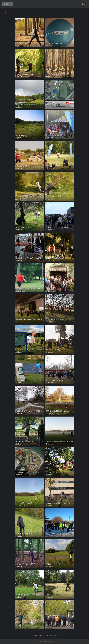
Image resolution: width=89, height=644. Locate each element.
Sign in (85, 4)
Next (51, 635)
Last (56, 635)
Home (5, 12)
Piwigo (48, 641)
